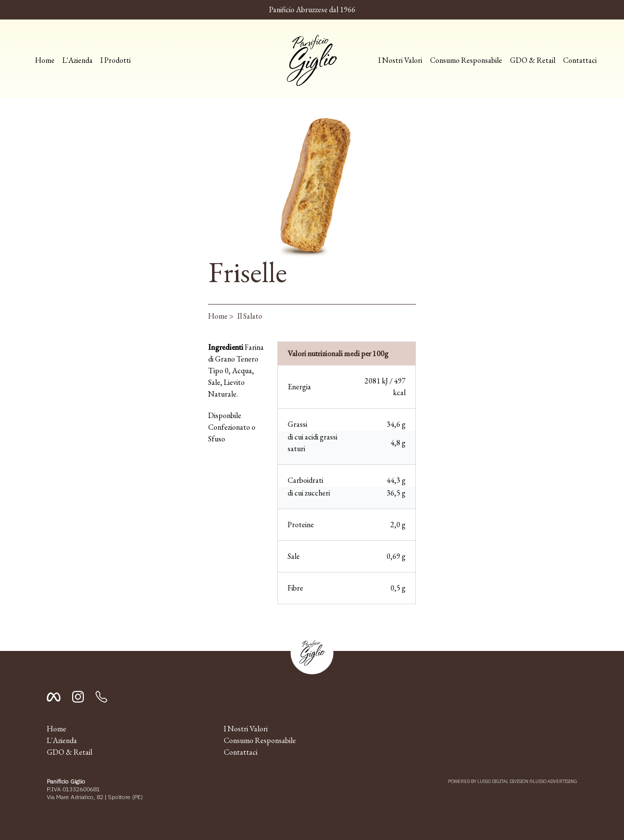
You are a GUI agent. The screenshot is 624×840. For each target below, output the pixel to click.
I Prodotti (116, 60)
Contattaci (580, 60)
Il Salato (250, 316)
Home (45, 60)
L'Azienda (78, 60)
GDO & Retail (533, 60)
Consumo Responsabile (466, 60)
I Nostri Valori (400, 60)
